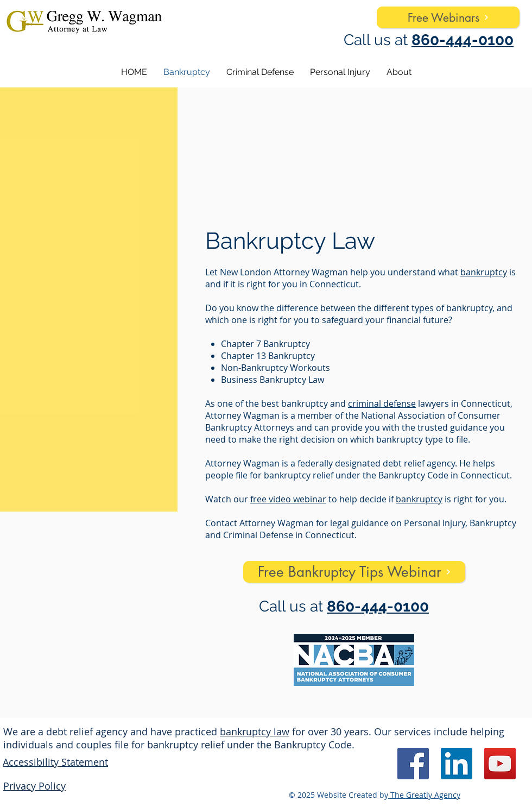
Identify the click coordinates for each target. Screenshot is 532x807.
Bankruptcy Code (413, 475)
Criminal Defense (258, 535)
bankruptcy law (255, 732)
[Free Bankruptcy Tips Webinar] (354, 572)
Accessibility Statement (55, 762)
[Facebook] (413, 764)
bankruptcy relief (299, 475)
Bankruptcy (493, 523)
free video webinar (288, 499)
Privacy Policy (34, 786)
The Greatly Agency (424, 795)
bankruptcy (484, 272)
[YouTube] (500, 764)
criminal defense (382, 403)
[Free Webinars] (448, 17)
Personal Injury (435, 523)
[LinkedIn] (457, 764)
